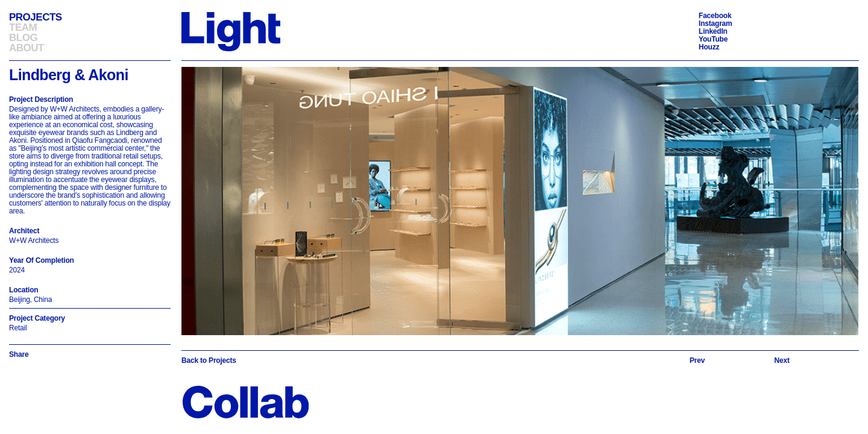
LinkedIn (713, 31)
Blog (23, 38)
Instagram (715, 24)
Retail (18, 328)
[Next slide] (782, 360)
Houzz (709, 47)
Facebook (715, 16)
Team (23, 27)
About (27, 48)
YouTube (713, 39)
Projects (36, 17)
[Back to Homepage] (231, 31)
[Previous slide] (697, 360)
